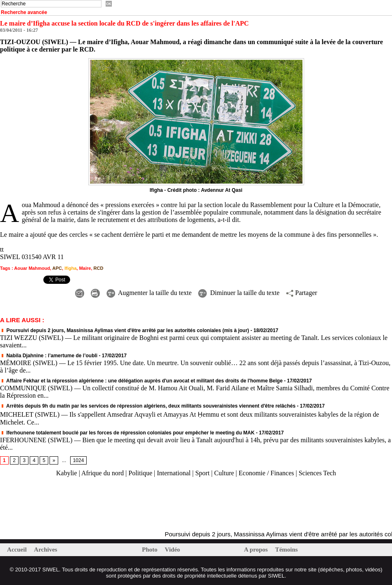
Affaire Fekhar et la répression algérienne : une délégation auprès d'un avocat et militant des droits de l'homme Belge (141, 381)
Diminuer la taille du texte (239, 293)
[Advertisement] (97, 504)
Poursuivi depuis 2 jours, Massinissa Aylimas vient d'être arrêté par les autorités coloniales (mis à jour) (125, 330)
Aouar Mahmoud (32, 268)
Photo (150, 550)
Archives (45, 550)
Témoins (287, 550)
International (174, 473)
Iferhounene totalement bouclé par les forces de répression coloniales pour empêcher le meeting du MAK (127, 433)
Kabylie (67, 473)
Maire (85, 268)
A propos (256, 550)
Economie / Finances (266, 473)
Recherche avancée (24, 12)
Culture (224, 473)
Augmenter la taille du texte (149, 293)
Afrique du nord (103, 473)
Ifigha (70, 268)
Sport (202, 473)
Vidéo (172, 550)
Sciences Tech (318, 473)
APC (57, 268)
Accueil (18, 550)
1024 (79, 460)
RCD (99, 268)
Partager (301, 293)
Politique (140, 473)
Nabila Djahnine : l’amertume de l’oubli (49, 356)
